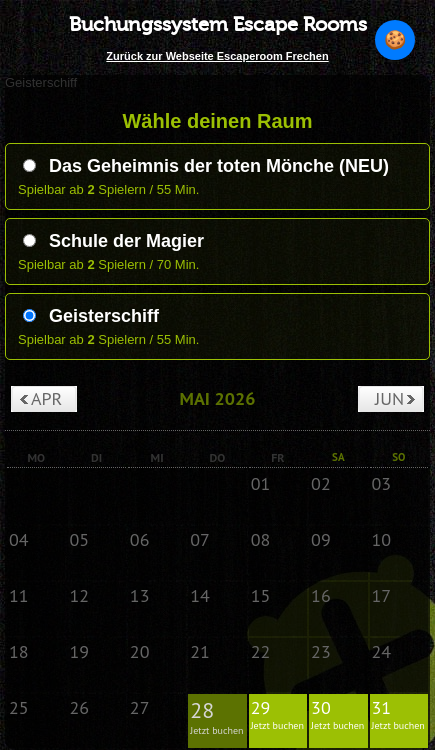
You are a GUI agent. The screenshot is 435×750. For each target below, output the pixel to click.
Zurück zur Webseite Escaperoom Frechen (217, 56)
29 (278, 714)
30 (338, 714)
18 (19, 651)
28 (217, 716)
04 (19, 539)
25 (19, 707)
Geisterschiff (91, 316)
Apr (46, 398)
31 (399, 714)
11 (19, 595)
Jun (389, 398)
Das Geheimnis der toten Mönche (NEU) (206, 166)
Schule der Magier (113, 241)
